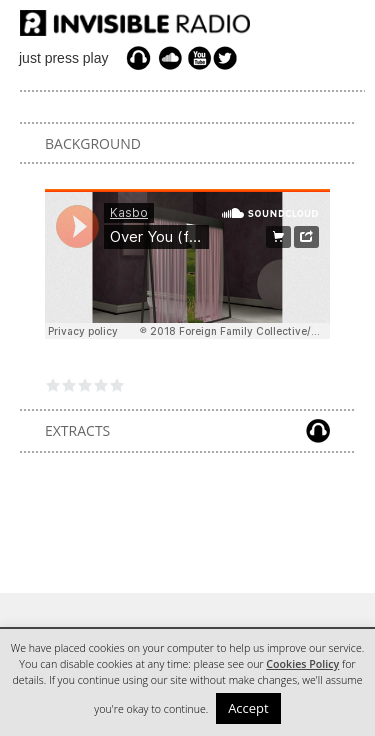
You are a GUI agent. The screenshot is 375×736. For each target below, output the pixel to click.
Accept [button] (248, 708)
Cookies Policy (302, 664)
